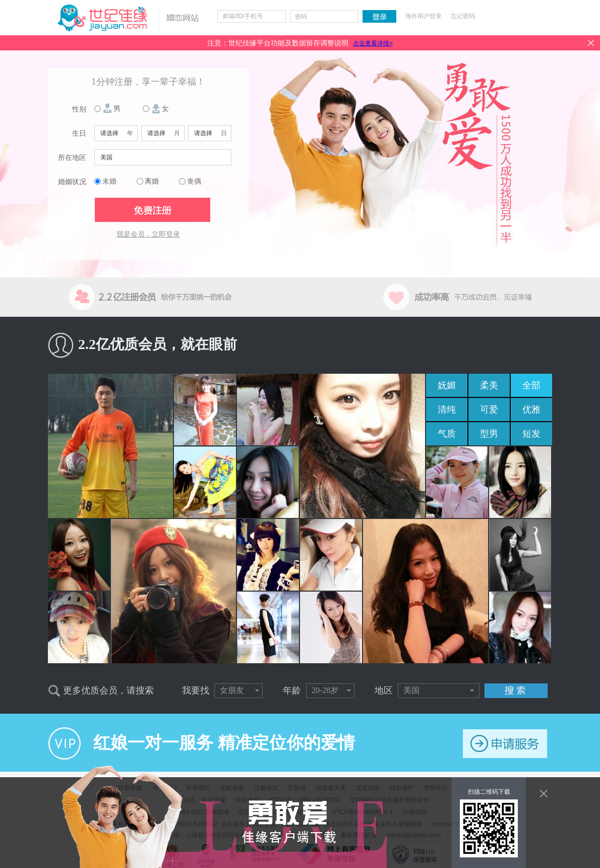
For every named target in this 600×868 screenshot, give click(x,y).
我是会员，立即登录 (148, 234)
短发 (531, 434)
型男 (489, 434)
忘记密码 (463, 16)
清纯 (447, 410)
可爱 (489, 410)
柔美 (489, 385)
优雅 (531, 410)
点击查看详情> (373, 43)
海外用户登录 (424, 16)
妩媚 (447, 385)
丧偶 (194, 181)
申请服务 (505, 744)
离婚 (152, 181)
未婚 (109, 181)
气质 (447, 434)
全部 (531, 385)
